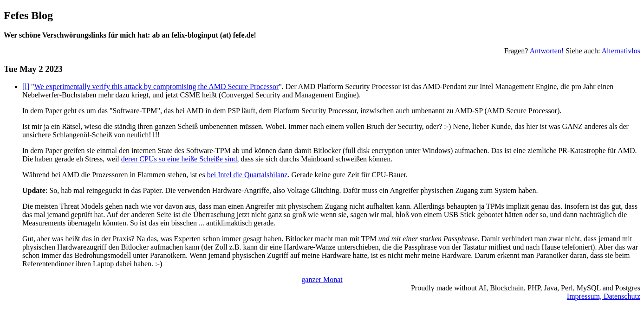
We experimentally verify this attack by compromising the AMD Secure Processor (157, 87)
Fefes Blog (28, 15)
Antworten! (546, 51)
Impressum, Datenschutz (604, 296)
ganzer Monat (322, 279)
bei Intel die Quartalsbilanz (247, 175)
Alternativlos (621, 51)
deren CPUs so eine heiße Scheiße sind (179, 159)
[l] (26, 87)
